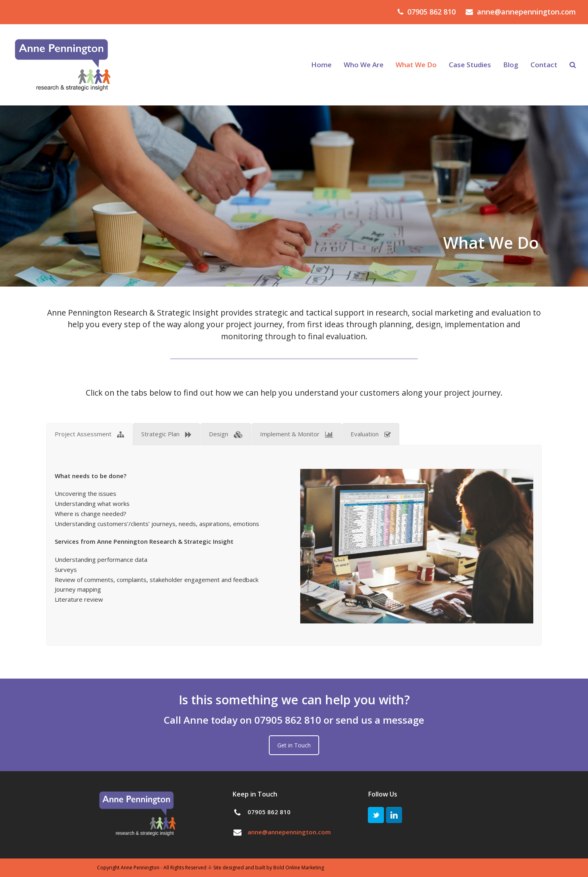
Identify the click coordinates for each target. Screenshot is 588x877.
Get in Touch (294, 745)
